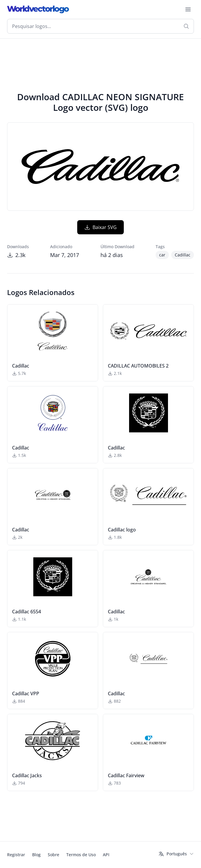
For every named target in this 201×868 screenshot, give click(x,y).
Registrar (16, 855)
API (106, 855)
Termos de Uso (81, 855)
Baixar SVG (100, 227)
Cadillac (183, 255)
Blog (36, 855)
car (162, 255)
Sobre (53, 855)
